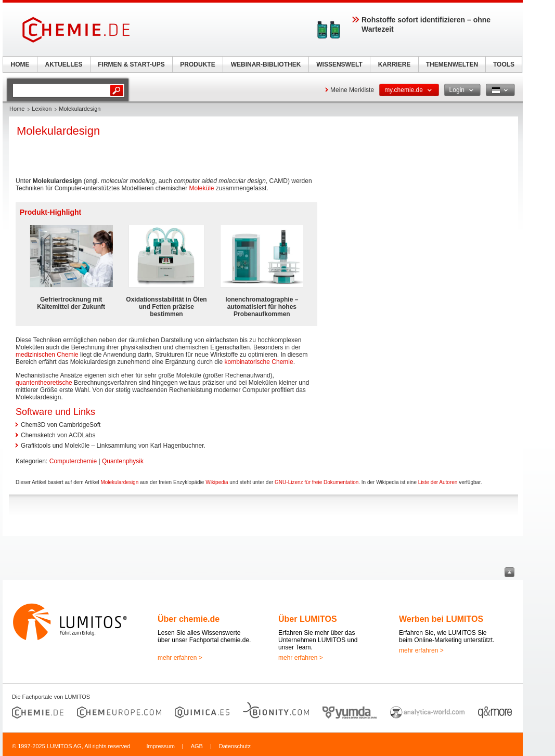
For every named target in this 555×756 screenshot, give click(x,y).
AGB (197, 746)
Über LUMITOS (308, 619)
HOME (20, 64)
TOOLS (504, 64)
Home (17, 109)
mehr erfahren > (180, 658)
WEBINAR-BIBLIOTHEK (266, 64)
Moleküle (201, 188)
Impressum (160, 746)
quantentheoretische (44, 383)
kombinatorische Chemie (259, 362)
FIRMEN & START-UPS (131, 64)
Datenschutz (235, 746)
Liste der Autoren (438, 482)
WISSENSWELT (339, 64)
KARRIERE (395, 64)
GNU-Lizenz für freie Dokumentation (317, 482)
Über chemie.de (189, 619)
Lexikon (42, 109)
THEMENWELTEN (452, 64)
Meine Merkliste (352, 90)
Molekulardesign (119, 482)
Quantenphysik (123, 461)
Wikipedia (217, 482)
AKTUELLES (64, 64)
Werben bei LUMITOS (441, 619)
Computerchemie (73, 461)
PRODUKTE (197, 64)
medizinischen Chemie (47, 355)
